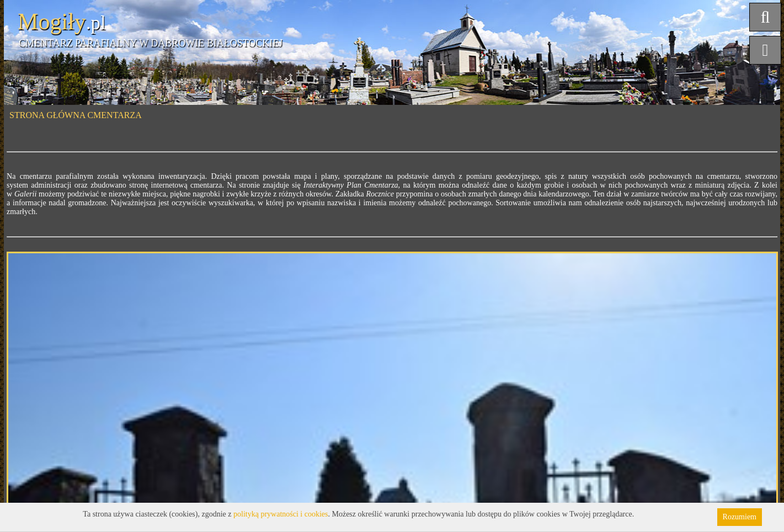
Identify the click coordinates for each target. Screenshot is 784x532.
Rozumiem (740, 517)
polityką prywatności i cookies (281, 514)
